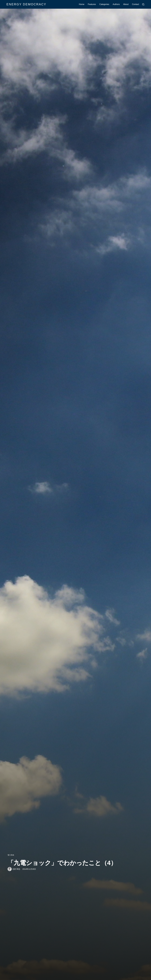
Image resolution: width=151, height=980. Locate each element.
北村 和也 (16, 869)
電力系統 (11, 855)
